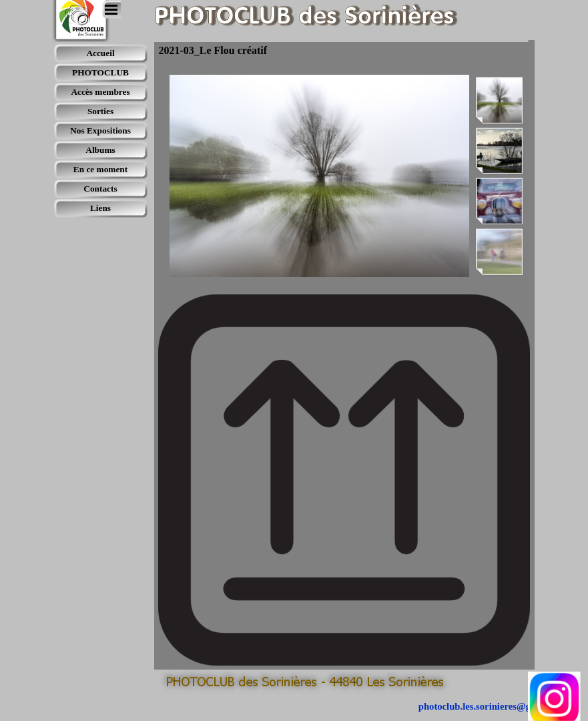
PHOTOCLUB (100, 72)
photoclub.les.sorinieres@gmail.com (494, 706)
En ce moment (100, 169)
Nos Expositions (100, 131)
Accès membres (100, 92)
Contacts (100, 189)
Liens (100, 208)
